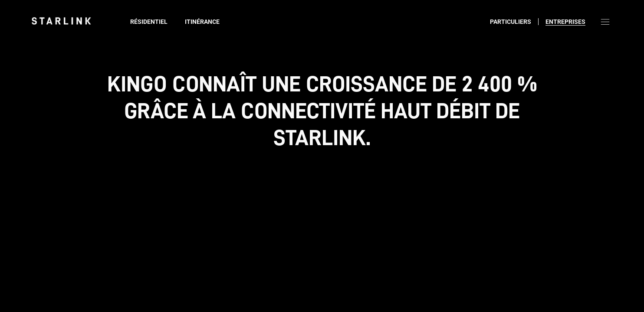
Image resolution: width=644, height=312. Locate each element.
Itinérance (202, 22)
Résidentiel (149, 22)
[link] (61, 21)
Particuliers (511, 22)
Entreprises (565, 22)
